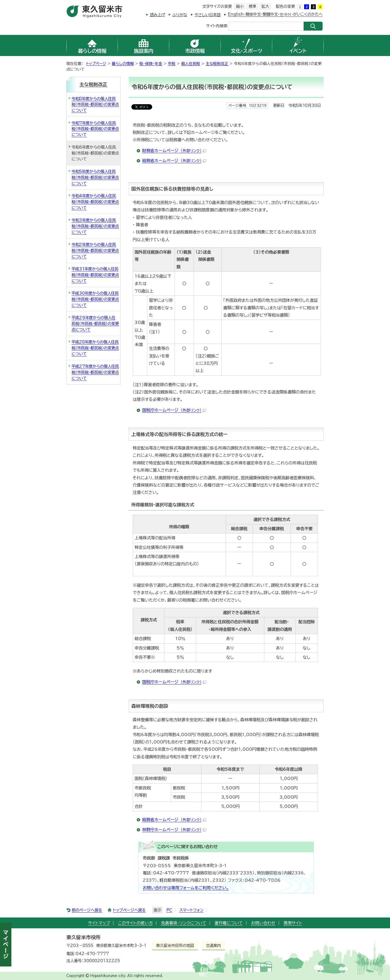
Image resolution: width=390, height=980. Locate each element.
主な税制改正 (217, 64)
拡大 (265, 6)
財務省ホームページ (174, 151)
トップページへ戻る (129, 910)
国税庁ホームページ (174, 410)
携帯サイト (293, 923)
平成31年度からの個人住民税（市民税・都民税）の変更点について (95, 275)
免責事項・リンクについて (184, 923)
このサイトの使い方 (135, 923)
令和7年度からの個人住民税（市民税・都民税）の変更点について (95, 129)
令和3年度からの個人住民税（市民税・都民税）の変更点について (95, 226)
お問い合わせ (263, 923)
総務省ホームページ (174, 161)
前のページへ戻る (87, 910)
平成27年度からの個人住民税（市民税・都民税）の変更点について (95, 372)
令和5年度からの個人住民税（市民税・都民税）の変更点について (95, 177)
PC (169, 910)
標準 (252, 6)
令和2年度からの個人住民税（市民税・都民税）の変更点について (95, 250)
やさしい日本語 (207, 15)
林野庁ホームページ (174, 830)
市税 (172, 64)
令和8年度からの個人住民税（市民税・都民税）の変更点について (95, 104)
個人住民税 (191, 64)
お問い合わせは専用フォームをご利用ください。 (186, 888)
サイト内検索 (217, 26)
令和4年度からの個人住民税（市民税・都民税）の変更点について (95, 202)
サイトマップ (99, 923)
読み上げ (157, 15)
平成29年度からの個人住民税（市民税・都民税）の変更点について (95, 323)
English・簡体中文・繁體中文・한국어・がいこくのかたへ (275, 14)
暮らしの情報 (123, 64)
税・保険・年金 (151, 64)
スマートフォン (191, 910)
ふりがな (180, 15)
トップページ (96, 64)
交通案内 (213, 945)
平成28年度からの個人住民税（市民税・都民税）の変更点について (95, 348)
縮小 (240, 6)
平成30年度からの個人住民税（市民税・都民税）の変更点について (95, 299)
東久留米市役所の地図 (175, 945)
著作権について (229, 923)
